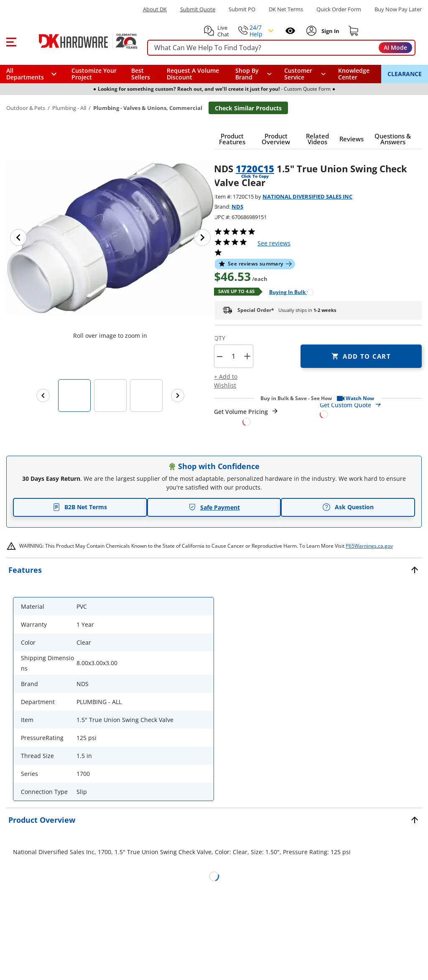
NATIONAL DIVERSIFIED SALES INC (307, 197)
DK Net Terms (286, 9)
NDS (237, 207)
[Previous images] (43, 396)
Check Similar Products (248, 108)
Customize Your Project (94, 74)
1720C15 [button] (255, 168)
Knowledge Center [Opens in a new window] (354, 74)
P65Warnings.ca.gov (369, 546)
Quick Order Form (339, 9)
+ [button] (247, 356)
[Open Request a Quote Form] (246, 417)
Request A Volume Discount (193, 74)
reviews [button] (274, 243)
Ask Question (348, 507)
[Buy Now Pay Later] (398, 9)
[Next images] (178, 396)
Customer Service (298, 74)
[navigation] (305, 74)
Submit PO (242, 9)
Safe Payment (214, 507)
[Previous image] (18, 237)
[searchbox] (281, 48)
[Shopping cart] (354, 31)
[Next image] (202, 237)
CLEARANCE (405, 74)
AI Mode (395, 47)
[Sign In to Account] (330, 31)
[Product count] (233, 356)
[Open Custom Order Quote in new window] (371, 409)
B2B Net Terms (80, 507)
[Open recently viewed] (290, 31)
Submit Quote (198, 9)
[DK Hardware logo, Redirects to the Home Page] (79, 41)
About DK (155, 9)
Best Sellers (141, 74)
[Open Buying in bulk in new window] (288, 292)
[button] (11, 41)
